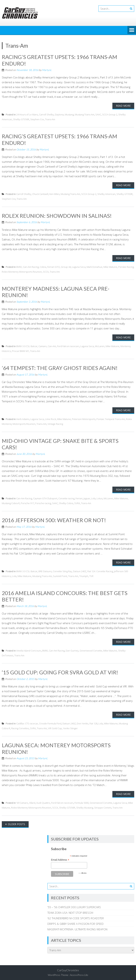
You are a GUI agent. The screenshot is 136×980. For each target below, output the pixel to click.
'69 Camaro (22, 801)
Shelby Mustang (85, 806)
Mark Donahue (94, 266)
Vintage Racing (55, 423)
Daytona (59, 114)
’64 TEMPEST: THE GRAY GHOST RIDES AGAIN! (60, 367)
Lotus (100, 497)
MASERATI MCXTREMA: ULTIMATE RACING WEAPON (77, 928)
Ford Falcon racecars (68, 345)
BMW (19, 266)
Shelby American (106, 193)
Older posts (16, 823)
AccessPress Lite (79, 973)
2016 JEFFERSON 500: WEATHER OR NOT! (54, 519)
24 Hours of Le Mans (27, 114)
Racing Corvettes (20, 727)
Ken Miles (54, 193)
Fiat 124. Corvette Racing (100, 570)
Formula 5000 (82, 801)
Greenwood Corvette (91, 649)
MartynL (47, 70)
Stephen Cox (37, 119)
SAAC (98, 114)
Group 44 (66, 266)
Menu (132, 30)
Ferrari (79, 497)
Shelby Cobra (66, 502)
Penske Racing (126, 266)
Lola (93, 497)
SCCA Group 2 (110, 114)
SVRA (77, 502)
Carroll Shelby (46, 114)
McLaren (100, 345)
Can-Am (52, 345)
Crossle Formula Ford (50, 722)
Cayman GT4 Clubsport (45, 497)
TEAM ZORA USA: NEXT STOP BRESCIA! (70, 911)
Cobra (43, 266)
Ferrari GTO (54, 266)
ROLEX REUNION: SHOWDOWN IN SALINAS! (57, 215)
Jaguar (87, 497)
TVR (91, 575)
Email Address (60, 858)
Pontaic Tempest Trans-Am (111, 418)
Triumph (84, 575)
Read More (123, 105)
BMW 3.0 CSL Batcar (27, 345)
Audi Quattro (43, 801)
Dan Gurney (72, 649)
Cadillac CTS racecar (27, 722)
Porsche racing (43, 502)
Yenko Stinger (70, 727)
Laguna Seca (79, 266)
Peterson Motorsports (84, 418)
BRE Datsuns (45, 570)
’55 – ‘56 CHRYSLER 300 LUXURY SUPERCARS (74, 906)
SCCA (46, 271)
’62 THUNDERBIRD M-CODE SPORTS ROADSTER (76, 917)
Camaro (43, 345)
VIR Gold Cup (55, 727)
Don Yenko (83, 722)
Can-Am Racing (31, 266)
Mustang (69, 114)
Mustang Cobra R (11, 502)
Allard (32, 801)
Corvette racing (66, 497)
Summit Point (60, 575)
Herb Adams (23, 418)
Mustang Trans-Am (85, 114)
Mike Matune (110, 266)
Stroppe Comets (103, 806)
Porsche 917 (27, 502)
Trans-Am (50, 119)
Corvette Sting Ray (62, 570)
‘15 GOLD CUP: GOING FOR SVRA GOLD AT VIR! (60, 671)
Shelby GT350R (21, 119)
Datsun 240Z (80, 570)
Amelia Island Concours (29, 649)
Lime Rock (51, 418)
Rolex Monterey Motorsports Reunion (22, 271)
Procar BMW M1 (20, 350)
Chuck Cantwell (40, 193)
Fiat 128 (93, 722)
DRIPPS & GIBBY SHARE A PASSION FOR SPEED (76, 922)
